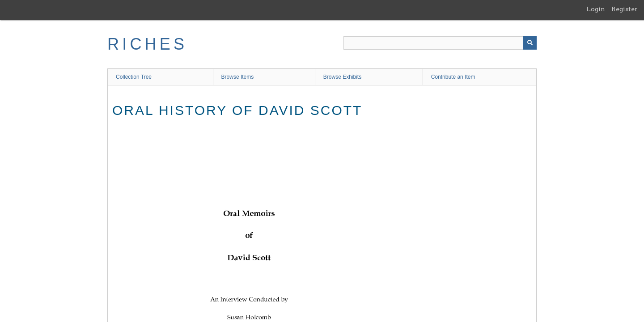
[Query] (440, 43)
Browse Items (238, 77)
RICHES (147, 44)
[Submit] (530, 43)
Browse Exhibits (342, 77)
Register (625, 9)
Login (596, 9)
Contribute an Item (453, 77)
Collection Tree (134, 77)
